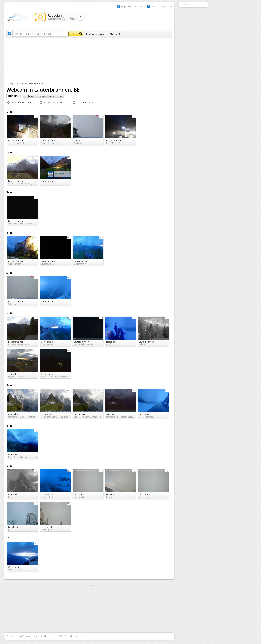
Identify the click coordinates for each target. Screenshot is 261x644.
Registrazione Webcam (132, 6)
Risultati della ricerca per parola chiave (43, 96)
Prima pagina (12, 83)
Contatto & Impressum (45, 636)
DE (162, 6)
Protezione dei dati (74, 636)
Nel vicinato (14, 96)
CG (60, 636)
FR (171, 6)
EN (165, 6)
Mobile (154, 6)
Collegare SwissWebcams (19, 636)
